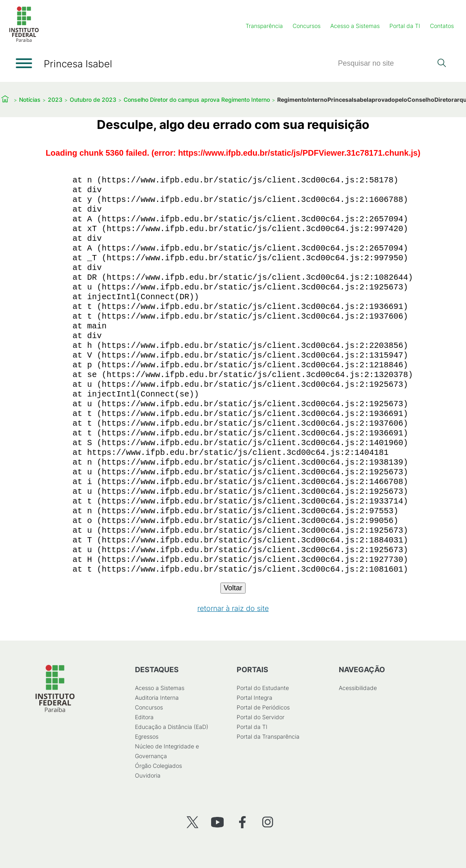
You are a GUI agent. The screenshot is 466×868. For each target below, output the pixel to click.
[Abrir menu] (24, 63)
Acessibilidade (358, 688)
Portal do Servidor (261, 717)
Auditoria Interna (157, 698)
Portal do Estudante (263, 688)
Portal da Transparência (268, 736)
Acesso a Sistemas (355, 26)
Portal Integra (254, 698)
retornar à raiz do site (233, 608)
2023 (55, 100)
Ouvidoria (148, 775)
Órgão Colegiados (158, 766)
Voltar (233, 588)
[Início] (24, 40)
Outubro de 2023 (93, 100)
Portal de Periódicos (263, 707)
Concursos (307, 26)
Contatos (442, 26)
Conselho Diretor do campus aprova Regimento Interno (197, 100)
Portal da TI (405, 26)
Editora (144, 717)
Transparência (264, 26)
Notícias (30, 100)
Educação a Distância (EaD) (172, 727)
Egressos (147, 736)
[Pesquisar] (385, 63)
